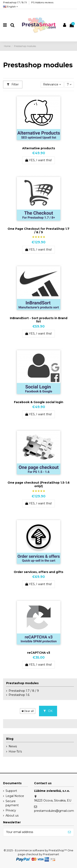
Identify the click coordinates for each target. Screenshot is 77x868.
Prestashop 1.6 (19, 695)
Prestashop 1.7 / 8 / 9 (15, 2)
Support (11, 791)
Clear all (28, 711)
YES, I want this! (38, 160)
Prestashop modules (22, 683)
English (11, 6)
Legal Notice (15, 796)
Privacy (11, 810)
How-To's (15, 751)
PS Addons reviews (42, 2)
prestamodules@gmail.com (54, 811)
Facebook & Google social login (39, 402)
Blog (10, 739)
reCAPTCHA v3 (39, 653)
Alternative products (39, 148)
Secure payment (12, 803)
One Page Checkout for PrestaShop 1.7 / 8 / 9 (38, 230)
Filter (13, 84)
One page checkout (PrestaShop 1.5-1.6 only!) (39, 484)
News (13, 746)
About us (12, 815)
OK (48, 711)
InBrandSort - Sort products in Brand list (39, 320)
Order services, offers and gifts (38, 572)
